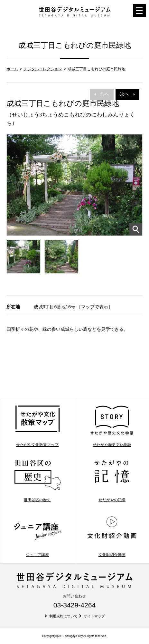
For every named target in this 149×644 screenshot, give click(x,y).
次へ (127, 94)
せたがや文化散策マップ (37, 426)
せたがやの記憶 (112, 481)
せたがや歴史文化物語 (112, 426)
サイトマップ (94, 616)
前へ (102, 94)
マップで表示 (95, 307)
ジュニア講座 (37, 536)
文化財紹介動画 (112, 536)
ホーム (12, 69)
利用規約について (63, 616)
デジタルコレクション (43, 69)
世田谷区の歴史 (37, 481)
